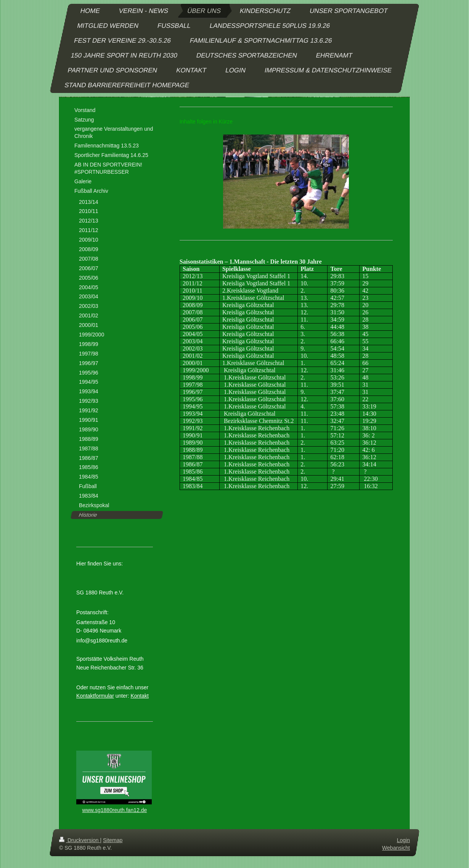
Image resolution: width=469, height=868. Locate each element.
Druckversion (80, 840)
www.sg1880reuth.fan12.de (115, 810)
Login (403, 840)
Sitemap (113, 840)
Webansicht (396, 848)
